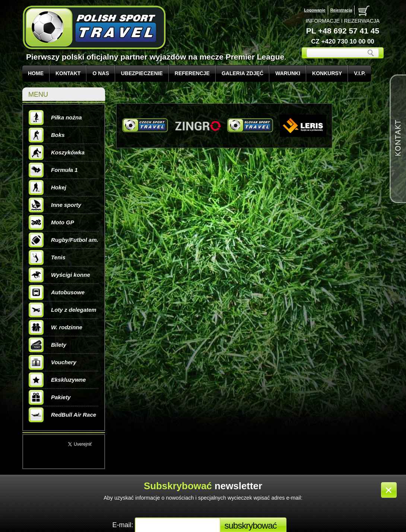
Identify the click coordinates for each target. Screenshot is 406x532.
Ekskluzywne (57, 380)
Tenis (47, 257)
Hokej (47, 188)
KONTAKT (68, 73)
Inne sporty (55, 205)
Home (36, 73)
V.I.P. (360, 73)
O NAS (101, 73)
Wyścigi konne (59, 275)
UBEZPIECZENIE (142, 73)
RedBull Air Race (62, 415)
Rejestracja (341, 10)
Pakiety (50, 397)
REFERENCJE (192, 73)
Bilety (47, 345)
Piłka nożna (55, 118)
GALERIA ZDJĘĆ (242, 73)
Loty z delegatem (63, 310)
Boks (47, 135)
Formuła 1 (53, 170)
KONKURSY (327, 73)
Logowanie (315, 10)
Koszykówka (57, 153)
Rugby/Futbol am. (64, 240)
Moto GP (51, 222)
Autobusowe (57, 292)
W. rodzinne (55, 327)
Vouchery (53, 362)
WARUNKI (288, 73)
